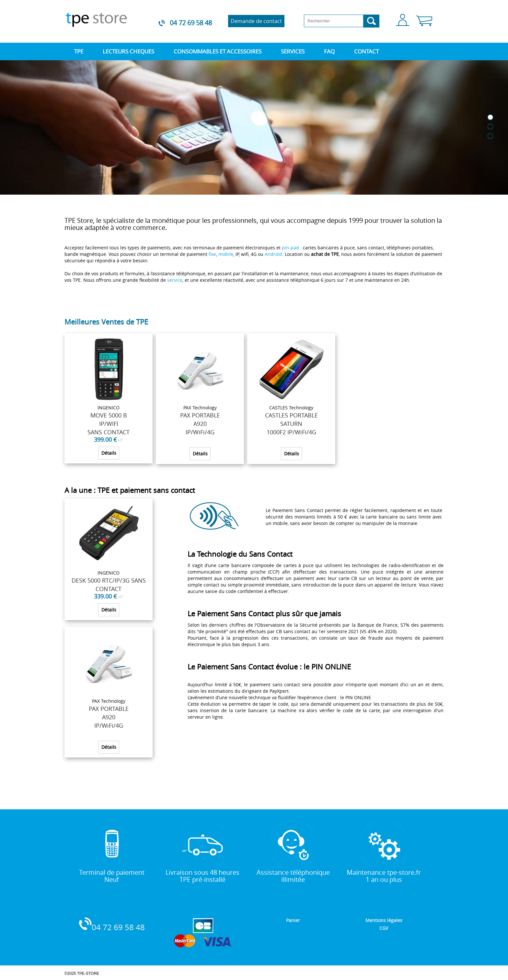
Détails (109, 453)
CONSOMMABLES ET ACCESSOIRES (218, 51)
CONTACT (366, 51)
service (175, 280)
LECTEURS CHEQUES (128, 51)
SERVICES (293, 51)
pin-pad (290, 248)
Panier (293, 920)
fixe (212, 254)
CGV (384, 928)
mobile (226, 254)
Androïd (273, 254)
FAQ (329, 51)
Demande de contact (256, 21)
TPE (79, 51)
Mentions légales (384, 920)
